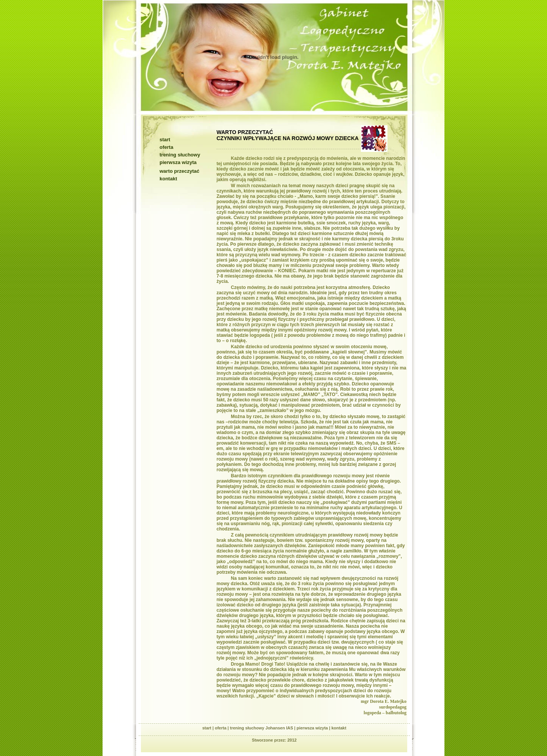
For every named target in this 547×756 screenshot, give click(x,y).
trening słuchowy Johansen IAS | (263, 728)
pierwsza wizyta (178, 162)
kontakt (168, 179)
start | (208, 728)
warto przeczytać (179, 171)
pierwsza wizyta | (314, 728)
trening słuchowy (180, 155)
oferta (166, 147)
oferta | (222, 728)
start (165, 140)
